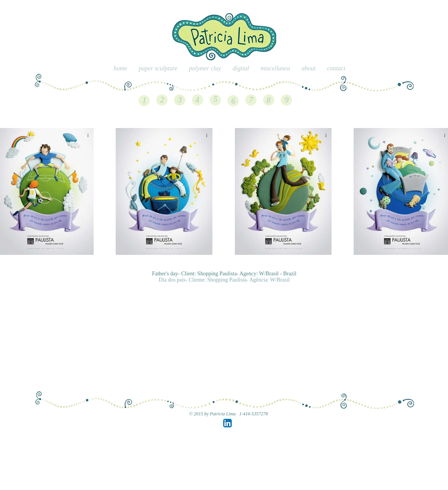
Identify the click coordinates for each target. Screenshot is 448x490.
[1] (144, 100)
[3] (180, 100)
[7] (251, 100)
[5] (215, 99)
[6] (233, 101)
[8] (268, 100)
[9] (287, 100)
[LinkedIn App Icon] (227, 423)
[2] (162, 100)
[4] (197, 100)
